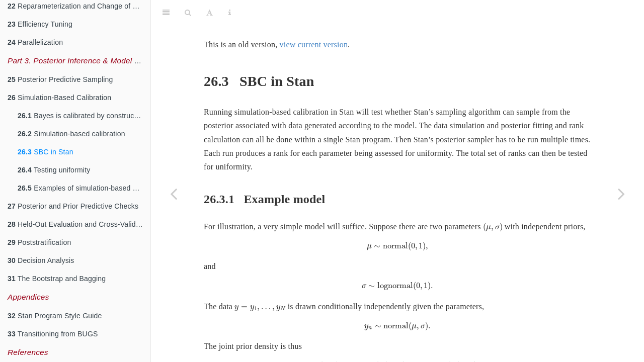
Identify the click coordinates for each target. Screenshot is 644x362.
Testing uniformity (54, 170)
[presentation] (493, 202)
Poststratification (39, 242)
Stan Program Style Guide (55, 316)
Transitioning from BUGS (53, 334)
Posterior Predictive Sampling (60, 79)
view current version (314, 19)
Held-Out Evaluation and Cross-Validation (79, 224)
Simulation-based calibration (71, 134)
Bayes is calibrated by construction (82, 116)
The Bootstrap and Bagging (57, 279)
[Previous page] (174, 194)
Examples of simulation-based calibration (84, 188)
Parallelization (35, 42)
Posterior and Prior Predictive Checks (73, 206)
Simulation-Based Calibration (59, 98)
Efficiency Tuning (40, 24)
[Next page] (621, 194)
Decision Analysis (41, 260)
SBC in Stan (46, 152)
